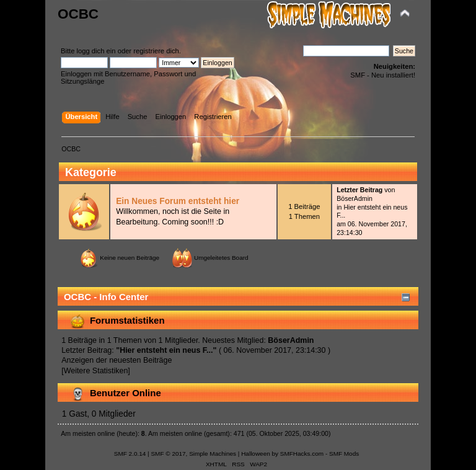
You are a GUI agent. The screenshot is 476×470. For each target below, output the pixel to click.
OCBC (78, 14)
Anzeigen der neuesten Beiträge (117, 360)
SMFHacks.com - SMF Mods (320, 454)
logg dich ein (96, 51)
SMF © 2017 (168, 454)
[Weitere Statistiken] (96, 371)
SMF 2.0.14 (130, 454)
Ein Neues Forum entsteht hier (178, 201)
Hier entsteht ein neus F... (166, 350)
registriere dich (156, 51)
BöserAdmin (355, 198)
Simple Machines (213, 454)
